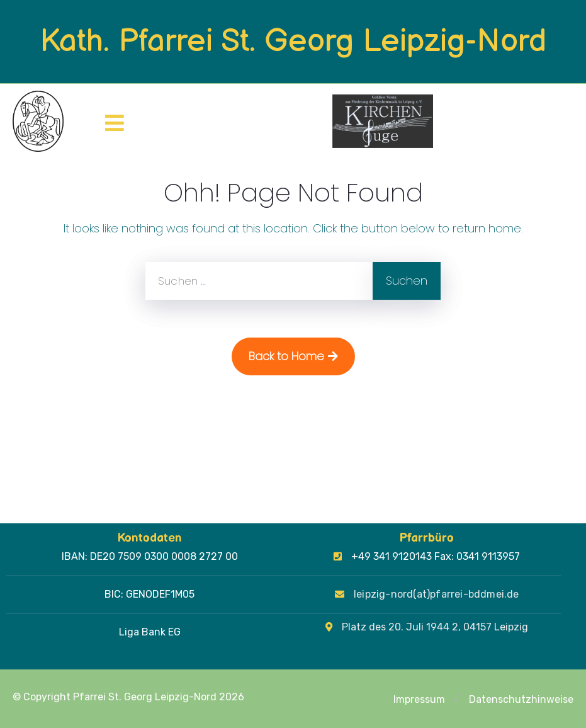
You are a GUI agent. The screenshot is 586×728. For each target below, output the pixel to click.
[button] (457, 700)
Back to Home (293, 356)
